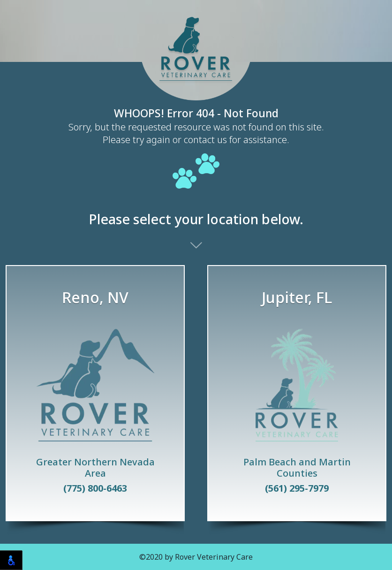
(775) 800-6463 (95, 488)
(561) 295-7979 (297, 488)
